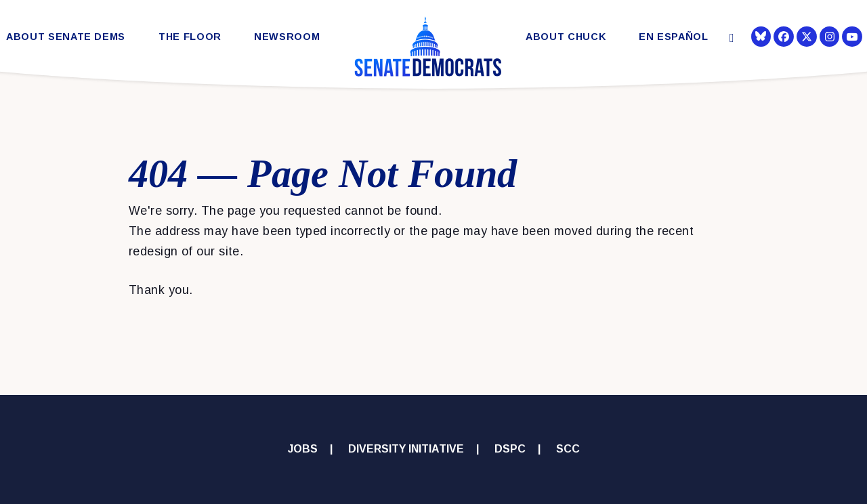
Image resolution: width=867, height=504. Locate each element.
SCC (568, 449)
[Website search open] (731, 39)
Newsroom (287, 37)
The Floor (190, 37)
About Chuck (566, 37)
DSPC (510, 449)
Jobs (303, 449)
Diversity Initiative (406, 449)
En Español (674, 37)
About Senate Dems (66, 37)
